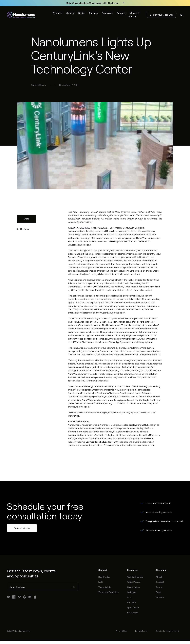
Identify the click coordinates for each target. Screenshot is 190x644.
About (159, 577)
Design (82, 13)
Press (159, 592)
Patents (160, 597)
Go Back (25, 229)
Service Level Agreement (167, 631)
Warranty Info (105, 587)
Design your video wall (161, 15)
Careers (160, 587)
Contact (160, 582)
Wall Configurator (135, 577)
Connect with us (22, 528)
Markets (70, 13)
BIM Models (132, 612)
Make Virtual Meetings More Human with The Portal (95, 3)
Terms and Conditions (109, 592)
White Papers (134, 582)
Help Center (104, 577)
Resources (107, 13)
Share (26, 219)
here (116, 412)
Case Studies (133, 587)
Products (57, 13)
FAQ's (101, 582)
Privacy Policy (141, 631)
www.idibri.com (101, 287)
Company (122, 13)
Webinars (132, 592)
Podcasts (132, 602)
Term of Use (121, 631)
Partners (94, 13)
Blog (129, 597)
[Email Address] (43, 587)
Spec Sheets (133, 607)
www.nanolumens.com (143, 445)
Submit (73, 587)
